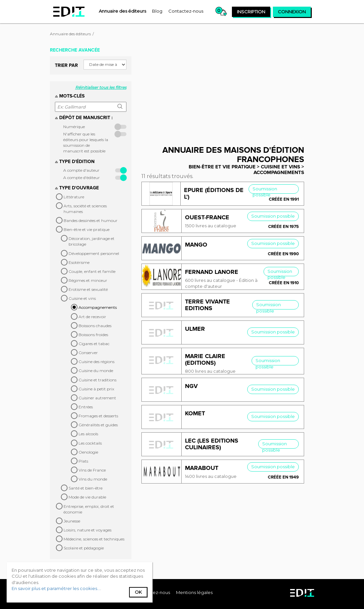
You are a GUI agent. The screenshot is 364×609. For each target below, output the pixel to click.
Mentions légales (194, 592)
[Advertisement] (228, 91)
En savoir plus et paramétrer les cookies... (56, 588)
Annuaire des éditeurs (70, 34)
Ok (138, 592)
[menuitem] (122, 11)
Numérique (74, 127)
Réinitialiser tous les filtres (101, 87)
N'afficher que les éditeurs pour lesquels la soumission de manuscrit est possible (86, 142)
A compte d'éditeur (82, 178)
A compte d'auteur (81, 170)
